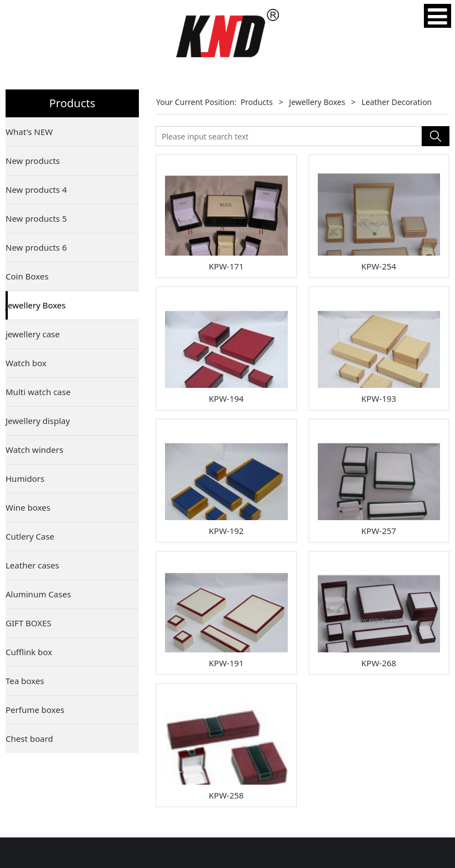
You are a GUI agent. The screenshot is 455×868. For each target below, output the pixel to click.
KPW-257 (379, 531)
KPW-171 (226, 266)
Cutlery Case (30, 536)
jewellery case (33, 334)
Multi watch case (38, 392)
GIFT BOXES (29, 623)
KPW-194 (226, 398)
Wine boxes (28, 507)
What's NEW (29, 132)
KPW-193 (379, 398)
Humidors (25, 478)
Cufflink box (29, 652)
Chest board (29, 739)
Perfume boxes (35, 710)
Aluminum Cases (38, 594)
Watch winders (34, 450)
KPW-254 (379, 266)
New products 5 (36, 218)
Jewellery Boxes (36, 305)
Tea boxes (25, 681)
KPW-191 (226, 663)
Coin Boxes (27, 276)
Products (257, 102)
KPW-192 (226, 531)
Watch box (26, 363)
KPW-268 (379, 663)
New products (33, 161)
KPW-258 (226, 795)
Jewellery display (38, 421)
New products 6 (36, 247)
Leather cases (32, 565)
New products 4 (36, 189)
